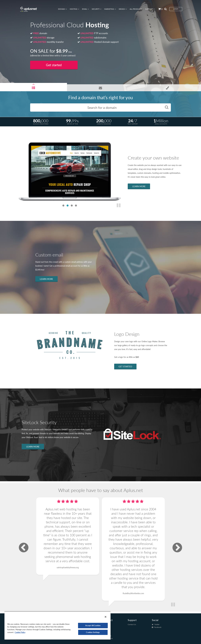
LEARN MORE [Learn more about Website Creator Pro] (139, 186)
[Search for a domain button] (167, 107)
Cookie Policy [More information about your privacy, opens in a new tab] (20, 632)
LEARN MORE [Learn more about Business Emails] (46, 279)
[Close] (106, 617)
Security (96, 9)
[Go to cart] (159, 9)
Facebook (158, 626)
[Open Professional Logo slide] (167, 88)
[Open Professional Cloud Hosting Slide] (33, 88)
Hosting (74, 9)
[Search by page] (165, 9)
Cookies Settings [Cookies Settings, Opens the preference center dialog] (93, 632)
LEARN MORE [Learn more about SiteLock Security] (33, 447)
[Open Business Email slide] (100, 88)
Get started (54, 65)
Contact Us (132, 623)
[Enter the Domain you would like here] (100, 107)
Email (85, 9)
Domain (62, 9)
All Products (136, 9)
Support (149, 9)
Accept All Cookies (93, 625)
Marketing (109, 9)
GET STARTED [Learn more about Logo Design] (125, 366)
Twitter (157, 623)
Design (122, 9)
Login (176, 9)
